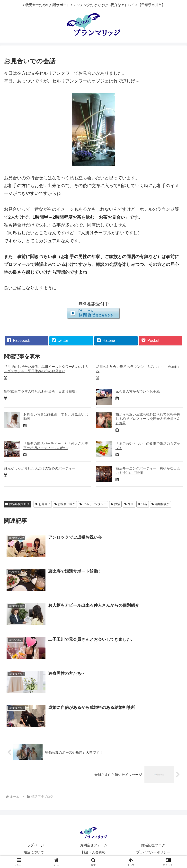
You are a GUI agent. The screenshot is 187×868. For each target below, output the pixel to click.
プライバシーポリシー (153, 852)
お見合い (43, 504)
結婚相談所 (161, 504)
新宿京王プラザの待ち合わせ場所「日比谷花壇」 (41, 391)
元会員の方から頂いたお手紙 (138, 391)
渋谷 (143, 504)
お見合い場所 (65, 504)
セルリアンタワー (93, 504)
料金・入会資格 (94, 852)
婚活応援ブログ (18, 504)
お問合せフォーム (94, 845)
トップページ (34, 845)
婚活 (115, 504)
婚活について (34, 852)
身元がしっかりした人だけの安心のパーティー (40, 468)
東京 (129, 504)
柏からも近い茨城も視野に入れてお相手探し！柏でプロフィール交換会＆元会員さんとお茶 (148, 419)
